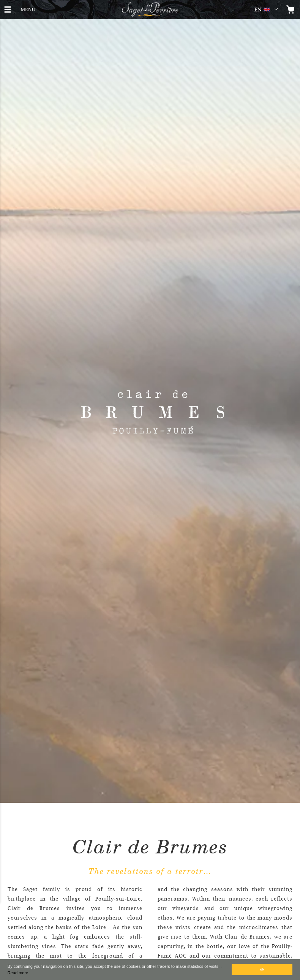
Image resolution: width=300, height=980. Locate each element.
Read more (18, 973)
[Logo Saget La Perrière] (150, 10)
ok (262, 969)
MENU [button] (28, 9)
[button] (268, 10)
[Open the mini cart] (291, 10)
